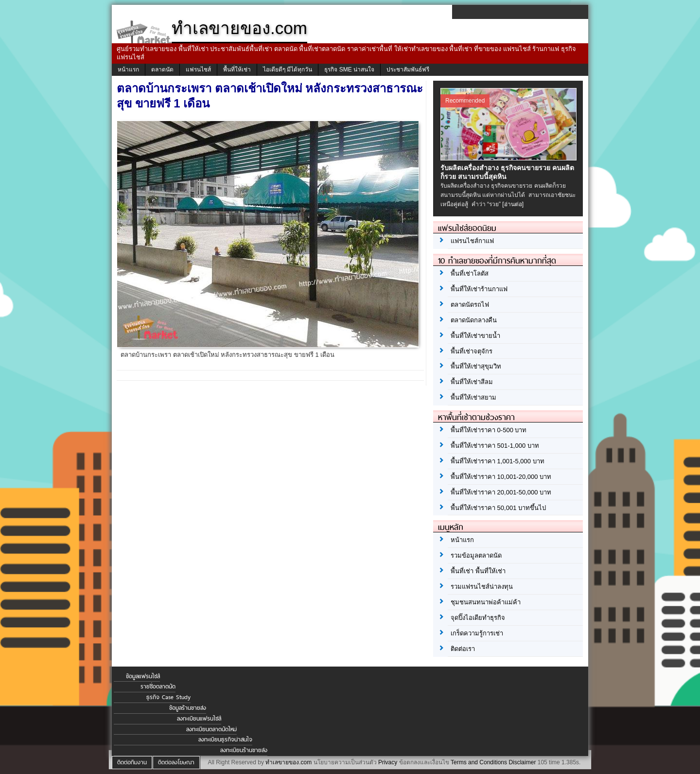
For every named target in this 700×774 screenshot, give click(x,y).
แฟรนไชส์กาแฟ (472, 241)
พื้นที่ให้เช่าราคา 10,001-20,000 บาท (501, 477)
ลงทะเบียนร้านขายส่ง (244, 750)
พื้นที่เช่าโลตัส (470, 273)
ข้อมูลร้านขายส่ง (188, 708)
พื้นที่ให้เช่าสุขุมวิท (476, 366)
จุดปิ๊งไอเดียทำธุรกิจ (478, 618)
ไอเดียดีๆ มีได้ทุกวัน (288, 70)
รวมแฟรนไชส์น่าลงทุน (482, 587)
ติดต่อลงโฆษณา (176, 762)
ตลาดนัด (162, 70)
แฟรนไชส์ (198, 70)
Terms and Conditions (479, 762)
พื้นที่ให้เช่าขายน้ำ (475, 336)
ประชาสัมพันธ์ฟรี (408, 70)
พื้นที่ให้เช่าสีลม (472, 382)
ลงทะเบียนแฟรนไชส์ (199, 719)
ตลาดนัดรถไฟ (470, 305)
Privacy (388, 762)
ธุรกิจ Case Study (168, 697)
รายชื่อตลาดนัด (158, 686)
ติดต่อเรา (463, 649)
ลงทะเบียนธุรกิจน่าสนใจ (225, 739)
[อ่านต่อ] (513, 204)
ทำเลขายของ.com (289, 762)
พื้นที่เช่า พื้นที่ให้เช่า (478, 571)
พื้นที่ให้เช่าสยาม (473, 397)
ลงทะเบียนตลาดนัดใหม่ (211, 729)
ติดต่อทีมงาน (132, 762)
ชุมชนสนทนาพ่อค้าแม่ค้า (486, 602)
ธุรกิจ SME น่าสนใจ (349, 70)
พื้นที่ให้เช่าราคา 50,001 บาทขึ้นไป (498, 508)
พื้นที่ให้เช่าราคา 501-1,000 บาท (495, 446)
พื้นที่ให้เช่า (237, 70)
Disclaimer (522, 762)
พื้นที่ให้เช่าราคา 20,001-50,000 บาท (501, 492)
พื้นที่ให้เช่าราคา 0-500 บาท (489, 430)
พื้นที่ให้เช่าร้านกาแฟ (479, 289)
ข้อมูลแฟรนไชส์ (143, 676)
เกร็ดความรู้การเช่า (477, 633)
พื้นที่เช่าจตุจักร (472, 351)
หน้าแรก (128, 70)
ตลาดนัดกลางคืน (474, 320)
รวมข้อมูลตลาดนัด (476, 555)
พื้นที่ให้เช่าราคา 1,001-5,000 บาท (498, 461)
